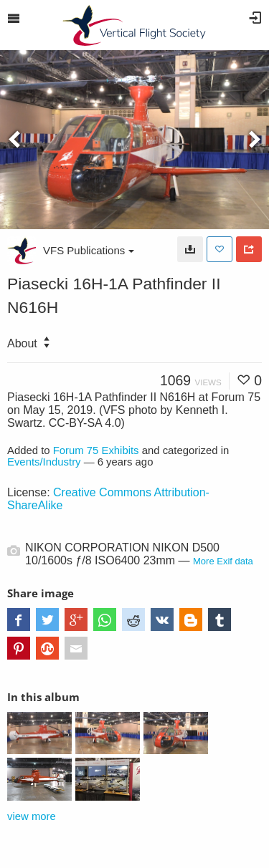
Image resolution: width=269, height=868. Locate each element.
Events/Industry (44, 462)
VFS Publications (89, 250)
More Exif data (223, 561)
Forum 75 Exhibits (96, 450)
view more (32, 816)
